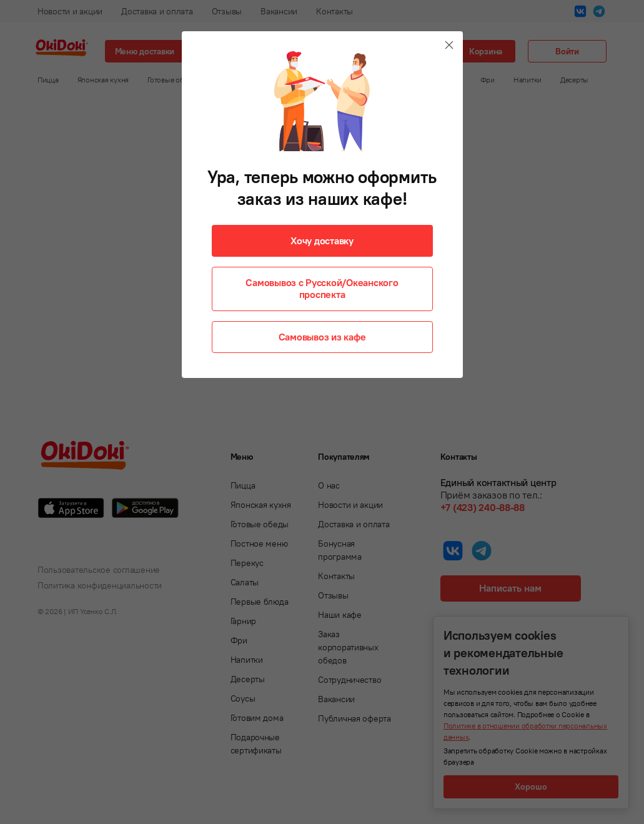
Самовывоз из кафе (322, 337)
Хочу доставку (322, 241)
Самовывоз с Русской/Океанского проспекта (322, 288)
